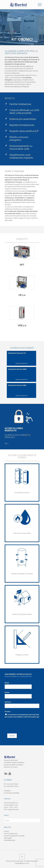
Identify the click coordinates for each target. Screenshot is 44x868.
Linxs (27, 863)
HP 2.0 (22, 295)
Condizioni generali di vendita (14, 836)
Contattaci (7, 791)
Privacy (8, 712)
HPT (22, 265)
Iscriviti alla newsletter (12, 793)
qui (38, 717)
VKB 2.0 (22, 325)
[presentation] (20, 722)
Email (7, 683)
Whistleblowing (9, 840)
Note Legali (8, 838)
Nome (7, 692)
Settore (8, 702)
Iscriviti (12, 736)
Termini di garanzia (11, 834)
